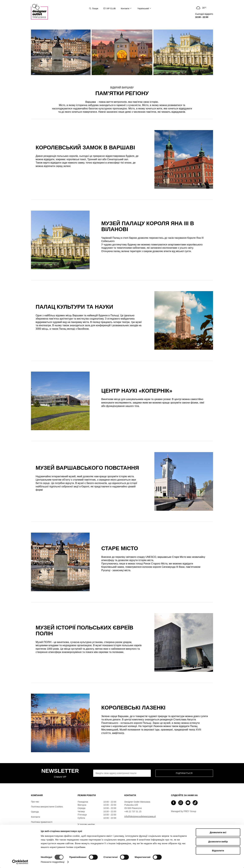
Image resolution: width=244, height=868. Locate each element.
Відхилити (218, 851)
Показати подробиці (53, 862)
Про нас (35, 802)
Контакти (35, 817)
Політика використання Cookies (47, 807)
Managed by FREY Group (184, 811)
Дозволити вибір (218, 842)
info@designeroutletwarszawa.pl (140, 816)
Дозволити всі (218, 832)
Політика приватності (42, 822)
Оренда (35, 812)
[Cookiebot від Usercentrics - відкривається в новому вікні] (20, 862)
